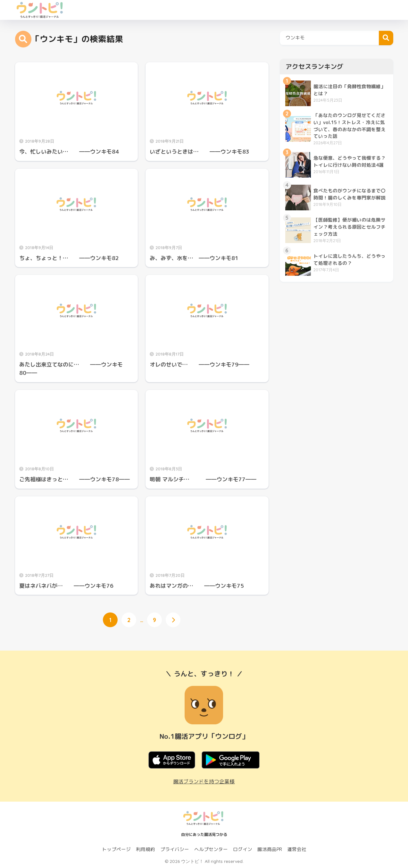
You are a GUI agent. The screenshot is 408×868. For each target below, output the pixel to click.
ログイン (243, 849)
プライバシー (175, 849)
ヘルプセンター (211, 849)
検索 (386, 38)
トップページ (116, 849)
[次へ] (173, 620)
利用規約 (146, 849)
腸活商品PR (270, 849)
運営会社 (297, 849)
